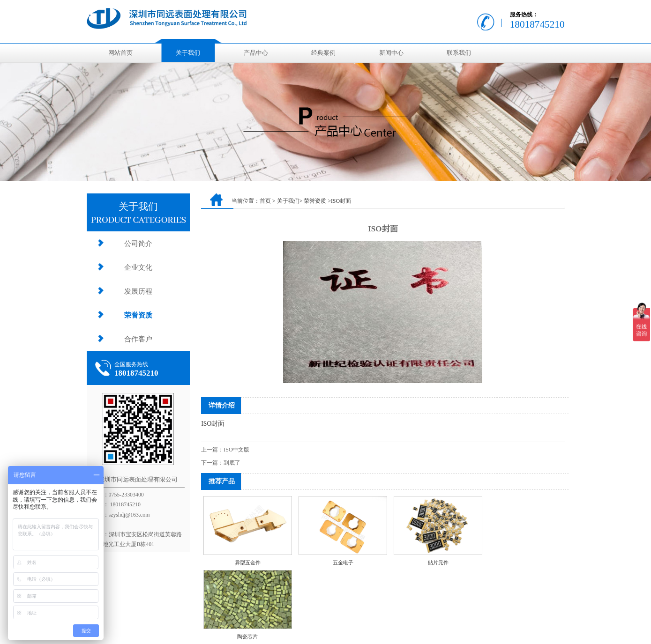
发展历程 (138, 291)
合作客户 (138, 339)
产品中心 (256, 53)
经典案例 (323, 53)
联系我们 (459, 53)
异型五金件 (248, 563)
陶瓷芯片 (247, 637)
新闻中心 (391, 53)
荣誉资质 (138, 315)
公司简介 (138, 243)
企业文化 (138, 267)
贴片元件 (438, 563)
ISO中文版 (236, 450)
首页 (265, 201)
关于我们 (188, 53)
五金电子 (343, 563)
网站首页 (120, 53)
